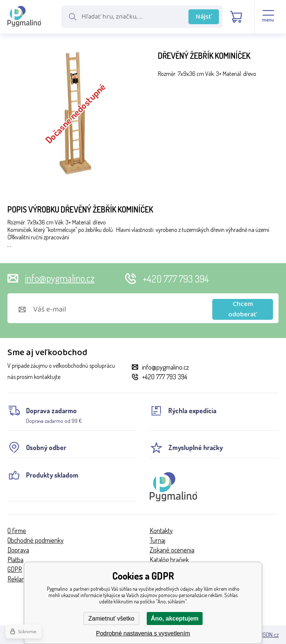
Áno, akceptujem (175, 619)
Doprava (18, 550)
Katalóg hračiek (169, 559)
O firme (17, 530)
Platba (15, 559)
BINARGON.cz (263, 635)
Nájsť (204, 17)
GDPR (15, 569)
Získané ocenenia (172, 550)
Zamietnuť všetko (111, 619)
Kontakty (161, 530)
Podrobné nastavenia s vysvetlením (143, 633)
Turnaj (158, 540)
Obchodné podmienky (36, 540)
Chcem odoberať (243, 309)
